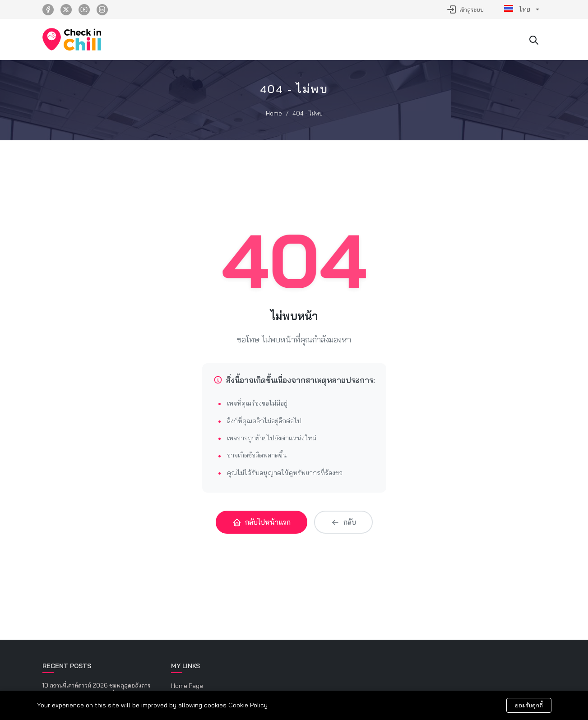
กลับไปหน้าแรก (262, 522)
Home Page (187, 686)
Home (274, 113)
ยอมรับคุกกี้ (529, 705)
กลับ (343, 522)
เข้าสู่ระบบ (465, 9)
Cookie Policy (248, 705)
